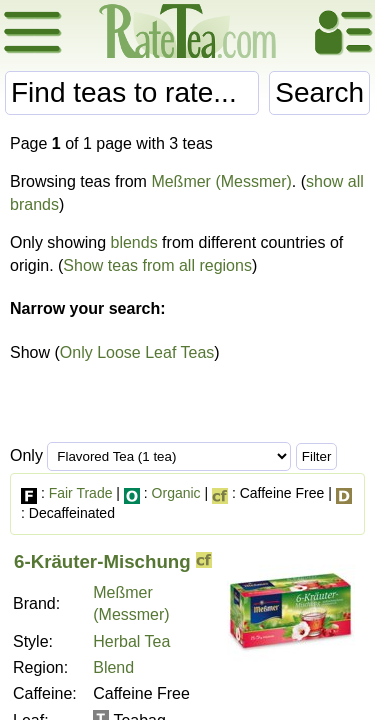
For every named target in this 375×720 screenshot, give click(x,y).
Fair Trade (81, 493)
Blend (113, 667)
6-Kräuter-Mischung (102, 561)
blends (134, 242)
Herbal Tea (131, 641)
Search (319, 92)
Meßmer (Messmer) (221, 181)
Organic (176, 493)
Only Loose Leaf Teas (137, 352)
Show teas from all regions (157, 265)
